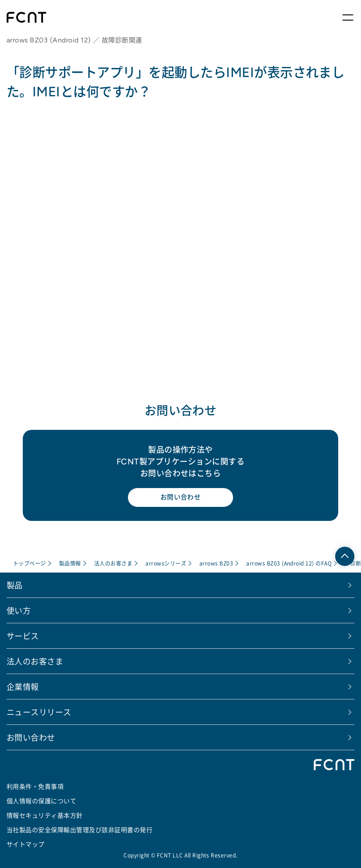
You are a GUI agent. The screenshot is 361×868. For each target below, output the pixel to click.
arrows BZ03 (216, 563)
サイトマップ (26, 844)
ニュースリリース (39, 712)
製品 (15, 585)
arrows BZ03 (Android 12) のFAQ (289, 563)
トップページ (30, 563)
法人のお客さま (113, 563)
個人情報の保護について (41, 801)
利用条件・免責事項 (35, 786)
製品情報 (70, 563)
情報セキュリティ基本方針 (45, 815)
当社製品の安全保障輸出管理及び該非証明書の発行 (80, 829)
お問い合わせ (181, 497)
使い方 (19, 610)
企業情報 (23, 686)
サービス (23, 636)
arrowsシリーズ (166, 563)
